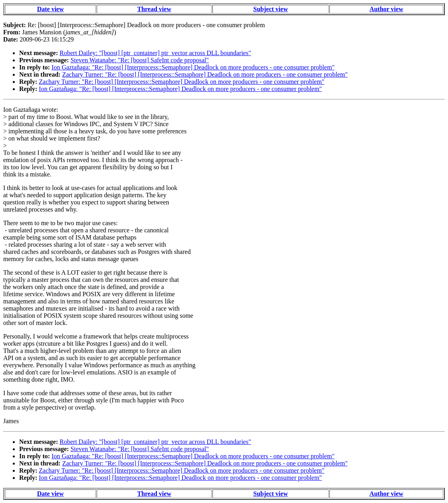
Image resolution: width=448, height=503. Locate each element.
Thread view (154, 9)
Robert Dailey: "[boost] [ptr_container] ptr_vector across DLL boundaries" (155, 53)
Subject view (271, 9)
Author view (386, 9)
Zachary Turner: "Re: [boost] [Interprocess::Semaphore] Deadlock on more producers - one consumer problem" (205, 74)
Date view (51, 9)
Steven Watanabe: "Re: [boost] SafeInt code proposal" (140, 60)
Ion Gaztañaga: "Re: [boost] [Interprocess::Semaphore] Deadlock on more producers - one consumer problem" (193, 67)
